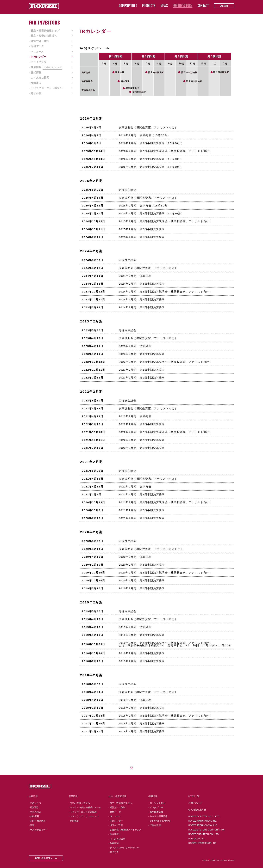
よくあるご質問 (40, 78)
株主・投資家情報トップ (45, 31)
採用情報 (153, 796)
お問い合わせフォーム (46, 858)
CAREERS (224, 6)
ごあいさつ (36, 803)
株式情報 (36, 72)
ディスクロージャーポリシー (48, 88)
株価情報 (46, 67)
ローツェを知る (157, 803)
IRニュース (37, 52)
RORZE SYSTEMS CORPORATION (206, 830)
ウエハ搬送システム (80, 803)
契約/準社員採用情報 (160, 821)
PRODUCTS (149, 6)
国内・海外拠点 (38, 821)
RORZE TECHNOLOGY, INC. (203, 825)
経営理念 (34, 807)
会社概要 (34, 816)
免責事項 (36, 83)
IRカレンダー (39, 57)
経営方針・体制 (40, 41)
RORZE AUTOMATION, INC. (203, 821)
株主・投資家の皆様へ (44, 36)
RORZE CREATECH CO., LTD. (204, 834)
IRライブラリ (39, 62)
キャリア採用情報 (159, 816)
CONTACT (203, 6)
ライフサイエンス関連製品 (83, 812)
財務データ (37, 46)
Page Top (131, 768)
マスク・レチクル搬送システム (85, 807)
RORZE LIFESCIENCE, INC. (203, 843)
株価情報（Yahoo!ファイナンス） (127, 830)
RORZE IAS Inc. (196, 839)
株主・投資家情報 (117, 796)
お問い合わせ (195, 803)
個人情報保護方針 (197, 810)
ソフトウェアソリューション (84, 816)
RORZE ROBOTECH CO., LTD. (204, 816)
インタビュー (156, 807)
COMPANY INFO (128, 6)
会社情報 (33, 796)
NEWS (164, 6)
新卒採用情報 (156, 812)
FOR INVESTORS (183, 6)
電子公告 (36, 93)
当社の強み (36, 812)
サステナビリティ (39, 830)
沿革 (32, 825)
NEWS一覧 (194, 796)
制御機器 (74, 821)
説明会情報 (155, 825)
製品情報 (73, 796)
